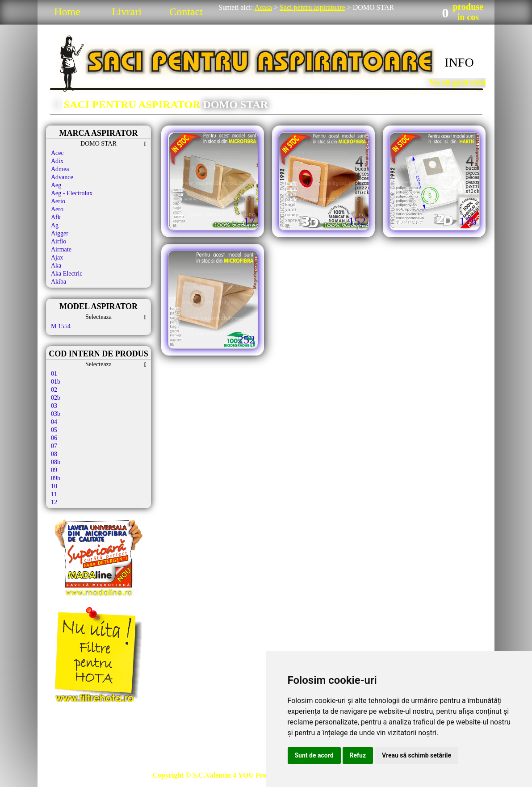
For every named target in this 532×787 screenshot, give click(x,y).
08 (54, 454)
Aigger (60, 233)
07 (54, 446)
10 (54, 486)
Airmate (61, 249)
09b (56, 478)
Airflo (59, 241)
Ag (55, 225)
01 (54, 374)
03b (56, 414)
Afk (56, 217)
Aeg (56, 185)
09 (54, 470)
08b (56, 462)
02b (56, 398)
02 (54, 390)
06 (54, 438)
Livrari (127, 12)
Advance (62, 177)
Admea (60, 169)
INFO (459, 62)
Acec (57, 153)
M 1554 (61, 326)
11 (54, 494)
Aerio (58, 201)
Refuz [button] (358, 755)
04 (54, 422)
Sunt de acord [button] (314, 755)
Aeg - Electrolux (72, 193)
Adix (57, 161)
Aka (56, 266)
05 (54, 430)
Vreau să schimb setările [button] (417, 755)
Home (67, 12)
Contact (186, 12)
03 (54, 406)
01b (56, 382)
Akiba (59, 282)
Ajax (57, 257)
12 (54, 502)
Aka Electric (67, 274)
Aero (57, 209)
